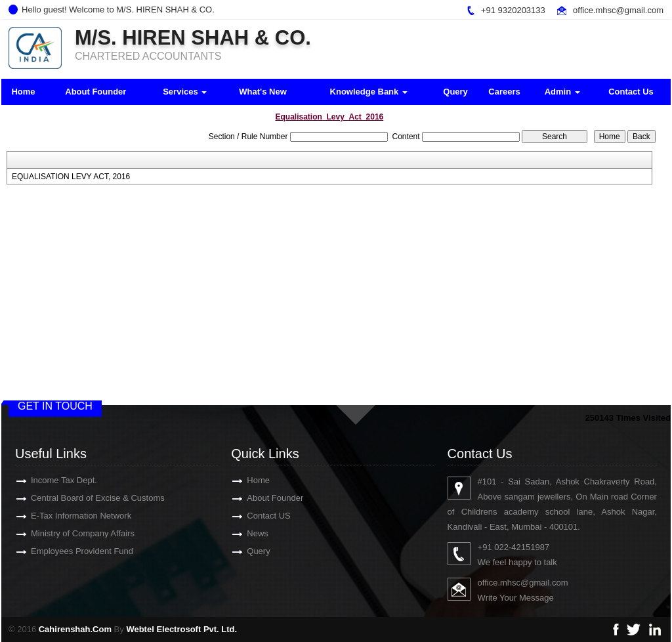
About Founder (95, 92)
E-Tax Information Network (62, 516)
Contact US (249, 516)
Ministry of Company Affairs (64, 533)
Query (455, 92)
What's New (262, 92)
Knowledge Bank (369, 92)
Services (185, 92)
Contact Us (631, 92)
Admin (562, 92)
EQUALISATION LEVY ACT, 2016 (71, 177)
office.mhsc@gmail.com (618, 10)
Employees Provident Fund (63, 551)
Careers (504, 92)
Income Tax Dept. (45, 480)
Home (23, 92)
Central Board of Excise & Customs (79, 498)
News (239, 533)
